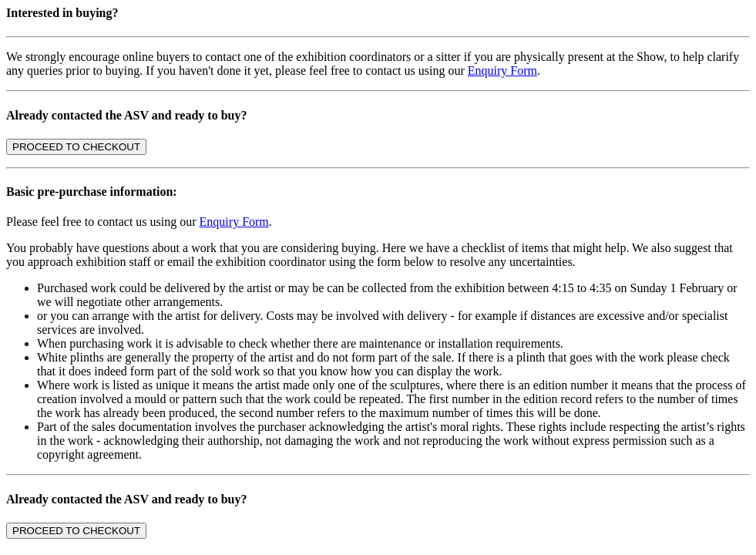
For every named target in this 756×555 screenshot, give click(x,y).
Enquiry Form (502, 71)
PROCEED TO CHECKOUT (76, 147)
